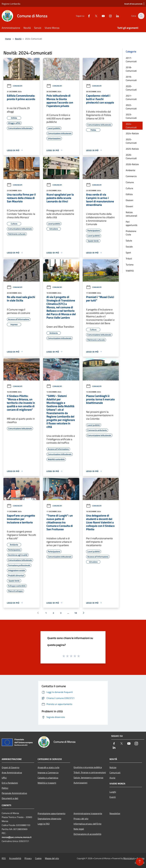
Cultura (129, 188)
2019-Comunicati (131, 78)
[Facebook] (87, 16)
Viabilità (130, 271)
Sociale (129, 247)
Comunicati (15, 86)
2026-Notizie (132, 164)
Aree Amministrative (12, 773)
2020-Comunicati (131, 88)
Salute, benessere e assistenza (88, 778)
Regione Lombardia (11, 4)
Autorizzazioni (80, 783)
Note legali (79, 829)
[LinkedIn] (115, 16)
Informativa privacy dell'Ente (87, 824)
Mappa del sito (52, 858)
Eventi (113, 797)
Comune (130, 182)
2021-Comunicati (131, 97)
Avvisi (112, 778)
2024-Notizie (132, 133)
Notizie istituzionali (131, 214)
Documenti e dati (10, 798)
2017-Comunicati (131, 60)
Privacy (28, 858)
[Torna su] (140, 862)
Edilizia (129, 194)
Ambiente (130, 170)
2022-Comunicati (131, 107)
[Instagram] (108, 16)
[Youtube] (101, 16)
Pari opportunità (131, 223)
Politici (5, 788)
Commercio (131, 176)
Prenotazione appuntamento (51, 813)
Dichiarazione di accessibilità (87, 834)
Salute (129, 241)
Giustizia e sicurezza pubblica (88, 767)
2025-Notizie (132, 149)
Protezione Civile (131, 233)
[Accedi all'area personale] (133, 4)
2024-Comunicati (131, 126)
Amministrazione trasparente (88, 813)
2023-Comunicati (131, 116)
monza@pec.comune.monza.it (17, 837)
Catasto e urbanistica (48, 778)
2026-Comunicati (131, 157)
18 (76, 613)
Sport (128, 253)
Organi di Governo (10, 767)
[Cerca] (141, 16)
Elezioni (130, 200)
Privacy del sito (81, 819)
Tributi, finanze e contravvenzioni (90, 772)
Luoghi (113, 792)
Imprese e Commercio (48, 773)
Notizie (113, 767)
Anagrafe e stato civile (48, 767)
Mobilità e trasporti (47, 783)
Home (8, 39)
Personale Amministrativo (14, 793)
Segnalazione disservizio (49, 819)
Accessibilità (15, 858)
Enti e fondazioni (10, 783)
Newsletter (115, 813)
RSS (4, 858)
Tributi (129, 259)
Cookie (38, 858)
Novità (18, 39)
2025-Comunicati (131, 141)
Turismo (130, 265)
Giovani (129, 206)
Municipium (129, 858)
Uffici (4, 778)
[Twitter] (94, 16)
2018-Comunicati (131, 69)
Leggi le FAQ (44, 824)
